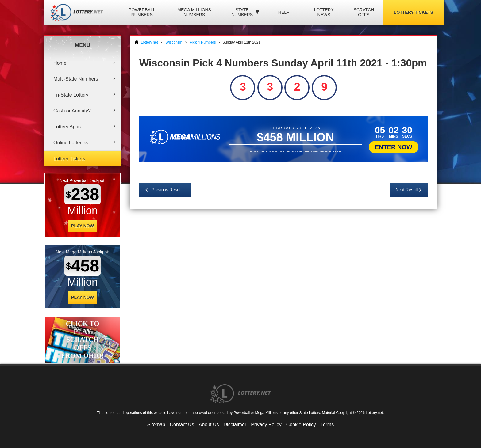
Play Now (83, 226)
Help (284, 12)
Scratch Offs (364, 12)
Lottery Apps (67, 127)
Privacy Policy (266, 425)
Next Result (407, 190)
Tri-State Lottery (71, 95)
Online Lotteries (71, 143)
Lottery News (324, 12)
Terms (327, 425)
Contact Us (182, 425)
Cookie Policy (301, 425)
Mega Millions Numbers (194, 12)
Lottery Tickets (414, 12)
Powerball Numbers (142, 12)
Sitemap (156, 425)
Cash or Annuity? (72, 111)
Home (60, 63)
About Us (209, 425)
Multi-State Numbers (76, 79)
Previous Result (167, 190)
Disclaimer (235, 425)
